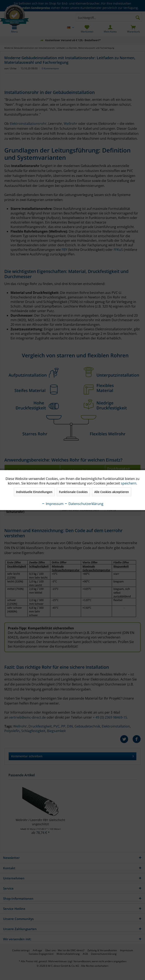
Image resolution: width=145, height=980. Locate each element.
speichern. (129, 483)
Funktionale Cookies (73, 492)
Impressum (53, 504)
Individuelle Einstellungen (34, 492)
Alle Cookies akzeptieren (112, 492)
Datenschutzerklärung (84, 504)
